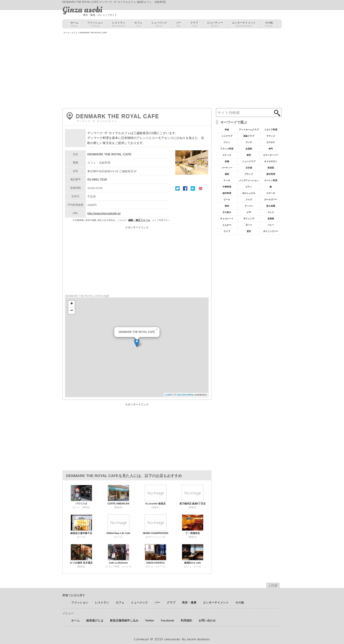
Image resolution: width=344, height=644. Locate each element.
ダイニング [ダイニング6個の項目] (249, 219)
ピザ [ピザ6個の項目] (249, 212)
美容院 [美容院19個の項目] (271, 168)
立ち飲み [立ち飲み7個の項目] (227, 212)
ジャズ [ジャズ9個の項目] (249, 200)
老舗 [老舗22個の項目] (227, 161)
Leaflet (169, 395)
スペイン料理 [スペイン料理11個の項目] (271, 180)
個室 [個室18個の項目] (227, 174)
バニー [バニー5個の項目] (271, 225)
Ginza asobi (82, 10)
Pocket (201, 188)
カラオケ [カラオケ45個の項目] (271, 142)
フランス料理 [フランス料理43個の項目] (227, 149)
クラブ (194, 24)
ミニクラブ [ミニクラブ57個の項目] (227, 136)
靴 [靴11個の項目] (271, 187)
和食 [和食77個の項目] (227, 130)
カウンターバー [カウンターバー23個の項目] (271, 155)
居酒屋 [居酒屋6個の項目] (271, 219)
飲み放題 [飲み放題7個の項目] (271, 206)
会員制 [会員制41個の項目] (249, 149)
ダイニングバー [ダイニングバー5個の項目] (271, 231)
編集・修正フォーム (139, 220)
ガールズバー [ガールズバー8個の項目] (271, 200)
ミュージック (159, 24)
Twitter (177, 188)
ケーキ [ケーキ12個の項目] (227, 180)
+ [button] (72, 304)
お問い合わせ (207, 620)
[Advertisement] (172, 71)
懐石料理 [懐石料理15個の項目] (271, 174)
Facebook (185, 188)
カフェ (138, 24)
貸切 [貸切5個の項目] (249, 231)
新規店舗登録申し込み (124, 620)
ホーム (74, 24)
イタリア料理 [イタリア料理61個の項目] (271, 130)
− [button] (72, 311)
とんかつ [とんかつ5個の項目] (227, 225)
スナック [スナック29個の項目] (227, 155)
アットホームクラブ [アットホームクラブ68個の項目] (249, 130)
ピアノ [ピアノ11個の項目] (249, 187)
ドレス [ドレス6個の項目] (271, 212)
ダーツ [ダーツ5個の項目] (249, 225)
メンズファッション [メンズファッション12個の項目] (249, 180)
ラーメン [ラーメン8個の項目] (249, 206)
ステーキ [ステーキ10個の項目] (271, 193)
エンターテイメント (244, 24)
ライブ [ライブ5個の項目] (227, 231)
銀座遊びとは (95, 620)
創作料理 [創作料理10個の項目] (227, 193)
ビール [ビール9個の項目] (227, 200)
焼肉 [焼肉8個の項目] (227, 206)
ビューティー (215, 24)
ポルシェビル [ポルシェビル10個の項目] (249, 193)
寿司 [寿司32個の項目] (271, 149)
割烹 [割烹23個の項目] (249, 155)
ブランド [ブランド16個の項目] (249, 174)
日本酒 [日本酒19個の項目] (249, 168)
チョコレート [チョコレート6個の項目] (227, 219)
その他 (269, 24)
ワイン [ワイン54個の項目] (227, 142)
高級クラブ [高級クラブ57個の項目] (249, 136)
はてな (193, 188)
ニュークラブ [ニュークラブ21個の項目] (249, 161)
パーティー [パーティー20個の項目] (227, 168)
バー (179, 24)
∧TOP (273, 586)
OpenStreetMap (185, 395)
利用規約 (186, 620)
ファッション (95, 24)
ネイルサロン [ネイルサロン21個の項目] (271, 161)
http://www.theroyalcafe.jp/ (104, 213)
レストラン (119, 24)
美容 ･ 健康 (189, 602)
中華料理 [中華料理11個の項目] (227, 187)
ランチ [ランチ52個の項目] (249, 142)
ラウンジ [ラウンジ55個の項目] (271, 136)
